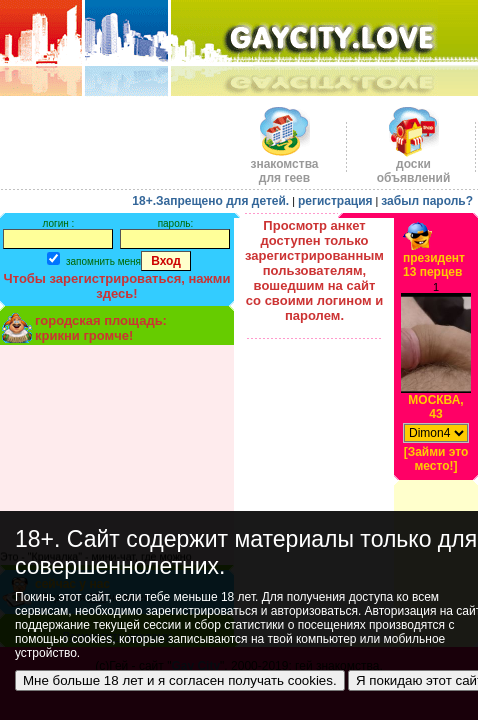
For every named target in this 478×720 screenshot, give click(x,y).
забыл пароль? (427, 201)
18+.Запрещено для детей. (210, 201)
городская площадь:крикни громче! (101, 328)
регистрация (335, 201)
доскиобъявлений (414, 165)
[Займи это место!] (436, 459)
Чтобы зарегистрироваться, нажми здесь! (117, 286)
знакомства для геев (284, 165)
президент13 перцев (434, 265)
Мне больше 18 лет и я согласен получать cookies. (180, 680)
